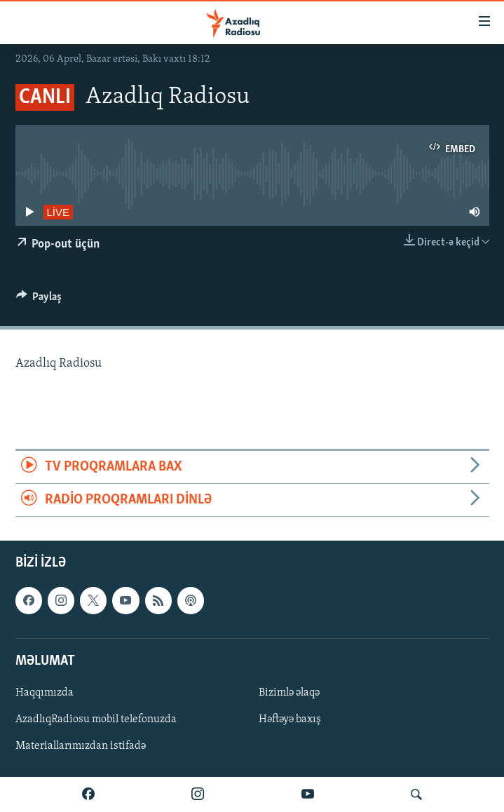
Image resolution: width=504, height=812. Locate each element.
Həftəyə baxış (290, 719)
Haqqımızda (45, 693)
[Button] (39, 300)
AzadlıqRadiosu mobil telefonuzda (96, 719)
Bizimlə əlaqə (289, 693)
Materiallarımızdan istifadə (81, 746)
